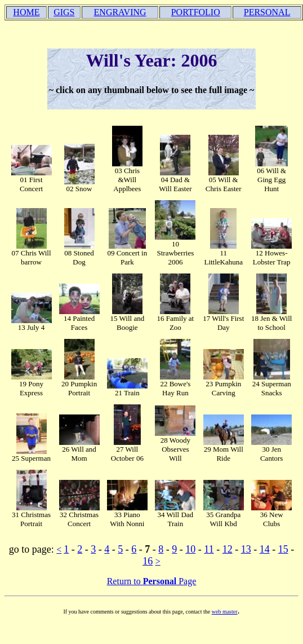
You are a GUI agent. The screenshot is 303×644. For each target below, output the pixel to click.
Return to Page (152, 581)
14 (265, 549)
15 (283, 549)
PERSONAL (267, 12)
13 (246, 549)
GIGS (64, 12)
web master (225, 612)
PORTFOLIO (196, 12)
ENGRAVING (120, 12)
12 (228, 549)
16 (148, 561)
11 (209, 549)
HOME (26, 12)
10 (190, 549)
